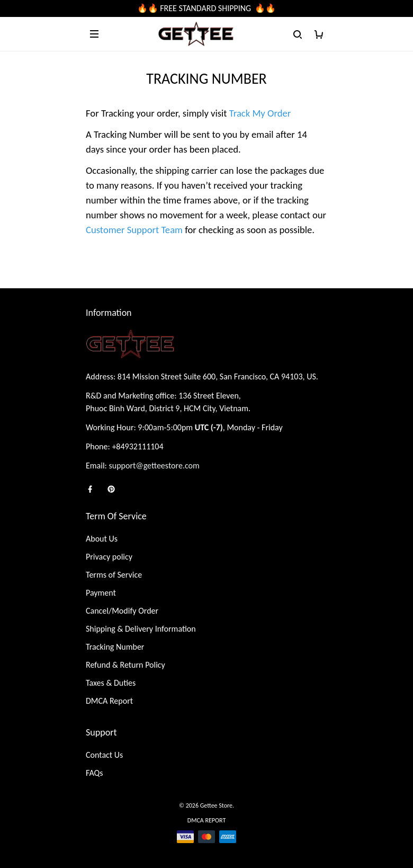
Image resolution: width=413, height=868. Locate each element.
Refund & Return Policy (125, 665)
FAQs (95, 773)
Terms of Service (114, 575)
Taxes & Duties (111, 683)
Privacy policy (109, 557)
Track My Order (260, 113)
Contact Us (104, 755)
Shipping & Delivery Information (141, 629)
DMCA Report (109, 701)
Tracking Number (115, 647)
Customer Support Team (134, 230)
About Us (102, 539)
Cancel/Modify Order (122, 611)
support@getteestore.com (154, 466)
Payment (101, 593)
